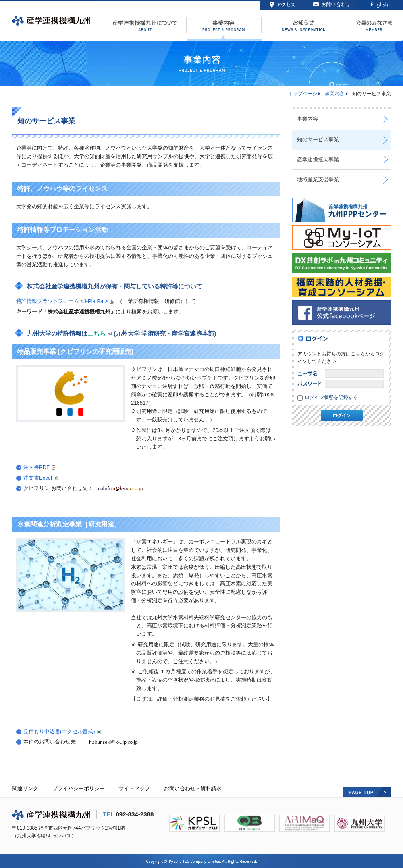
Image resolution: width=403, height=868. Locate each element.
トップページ (303, 94)
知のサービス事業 (318, 139)
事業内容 (334, 94)
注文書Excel (41, 478)
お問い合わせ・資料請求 (193, 788)
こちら (97, 333)
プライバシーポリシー (79, 788)
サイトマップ (134, 788)
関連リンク (25, 788)
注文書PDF (39, 467)
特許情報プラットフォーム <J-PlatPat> (62, 301)
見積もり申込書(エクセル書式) (62, 731)
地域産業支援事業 (318, 179)
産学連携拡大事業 (318, 160)
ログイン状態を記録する (331, 397)
